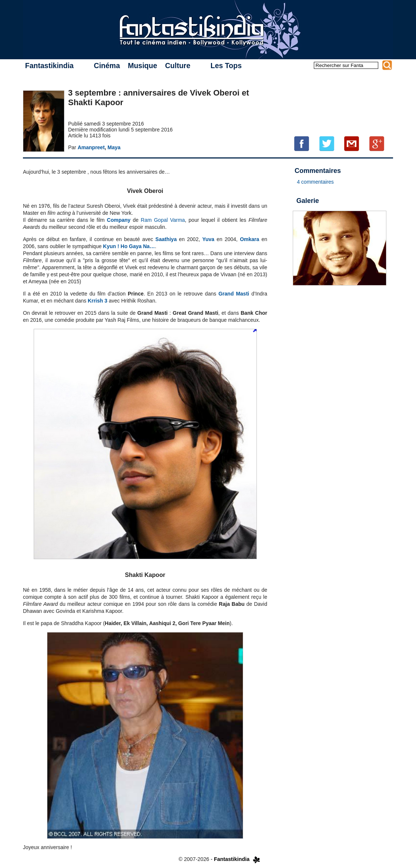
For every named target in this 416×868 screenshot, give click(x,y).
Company (119, 220)
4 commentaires (315, 182)
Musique (142, 66)
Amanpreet (91, 147)
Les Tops (226, 66)
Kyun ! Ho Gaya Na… (129, 246)
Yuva (208, 239)
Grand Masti (234, 294)
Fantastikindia (49, 66)
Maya (114, 147)
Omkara (249, 239)
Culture (178, 66)
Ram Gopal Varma (163, 220)
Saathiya (166, 239)
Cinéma (107, 66)
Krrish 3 (98, 301)
